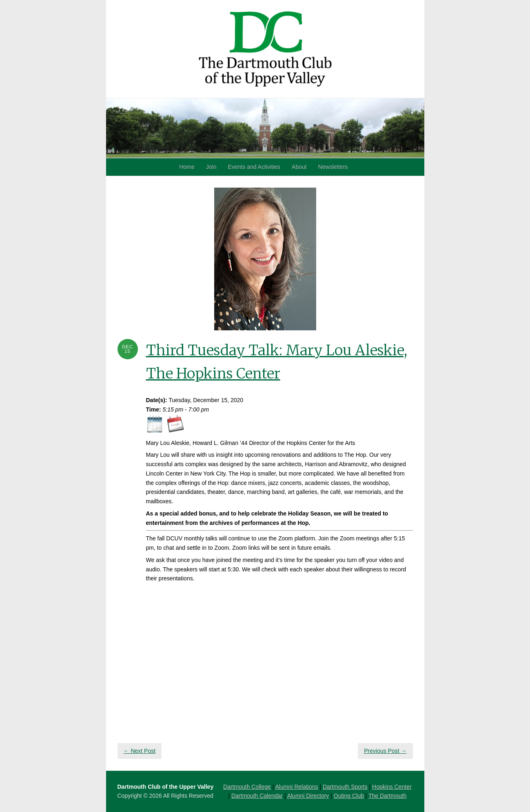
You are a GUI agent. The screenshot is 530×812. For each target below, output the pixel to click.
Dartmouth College (247, 787)
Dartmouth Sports (345, 787)
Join (211, 167)
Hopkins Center (392, 787)
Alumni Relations (296, 787)
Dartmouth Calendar (257, 796)
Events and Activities (254, 167)
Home (187, 167)
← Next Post (140, 751)
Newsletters (333, 167)
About (299, 167)
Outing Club (349, 796)
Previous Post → (385, 751)
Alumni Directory (308, 796)
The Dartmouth (387, 796)
